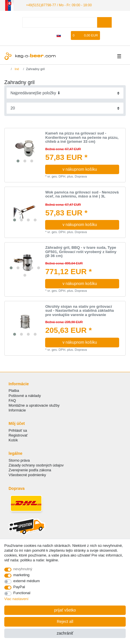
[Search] (104, 22)
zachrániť (65, 633)
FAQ (12, 401)
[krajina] (59, 35)
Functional (22, 593)
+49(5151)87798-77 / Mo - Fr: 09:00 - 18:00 (59, 5)
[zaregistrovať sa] (50, 35)
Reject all (65, 621)
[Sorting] (65, 93)
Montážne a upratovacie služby (34, 405)
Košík (13, 440)
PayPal (19, 587)
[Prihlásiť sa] (40, 35)
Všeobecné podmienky (27, 475)
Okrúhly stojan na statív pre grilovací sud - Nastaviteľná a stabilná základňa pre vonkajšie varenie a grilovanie (79, 311)
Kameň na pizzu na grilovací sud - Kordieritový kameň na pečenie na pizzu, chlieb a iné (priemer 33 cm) (82, 137)
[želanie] (67, 35)
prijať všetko (65, 610)
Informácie (17, 410)
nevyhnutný (23, 569)
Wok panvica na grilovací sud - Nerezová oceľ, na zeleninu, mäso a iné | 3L (82, 194)
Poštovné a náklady (25, 396)
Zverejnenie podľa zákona (30, 470)
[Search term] (60, 22)
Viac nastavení (16, 599)
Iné (16, 69)
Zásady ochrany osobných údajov (36, 465)
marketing (22, 575)
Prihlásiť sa (18, 430)
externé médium (27, 581)
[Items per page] (65, 108)
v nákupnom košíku (89, 169)
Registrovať (18, 435)
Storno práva (19, 460)
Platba (14, 391)
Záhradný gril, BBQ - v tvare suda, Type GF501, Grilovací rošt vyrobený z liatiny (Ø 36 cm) (81, 252)
